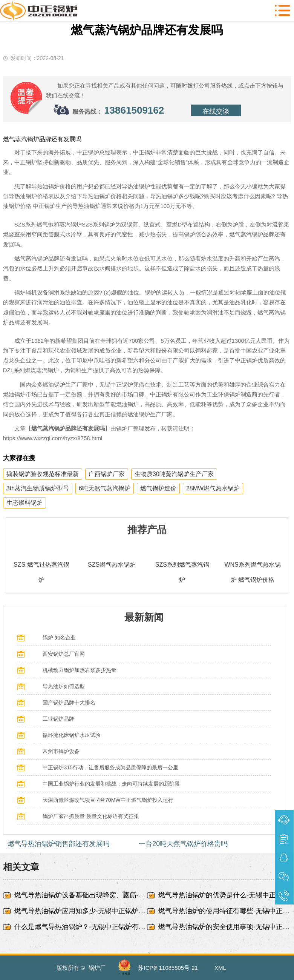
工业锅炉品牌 (58, 719)
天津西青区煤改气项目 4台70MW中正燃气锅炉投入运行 (108, 800)
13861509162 (134, 110)
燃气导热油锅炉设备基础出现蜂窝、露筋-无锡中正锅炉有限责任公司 (81, 895)
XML (220, 968)
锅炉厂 (97, 968)
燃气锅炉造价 (158, 488)
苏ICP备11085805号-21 (168, 968)
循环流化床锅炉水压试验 (72, 735)
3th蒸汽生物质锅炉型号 (38, 488)
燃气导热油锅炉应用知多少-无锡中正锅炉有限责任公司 (81, 911)
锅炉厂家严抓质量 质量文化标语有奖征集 (91, 816)
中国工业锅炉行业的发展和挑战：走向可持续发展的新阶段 (111, 784)
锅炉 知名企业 (59, 638)
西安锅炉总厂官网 (64, 654)
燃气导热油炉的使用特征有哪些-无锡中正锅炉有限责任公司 (225, 911)
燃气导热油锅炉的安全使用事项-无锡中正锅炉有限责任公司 (225, 927)
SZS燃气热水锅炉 (112, 565)
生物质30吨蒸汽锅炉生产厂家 (174, 474)
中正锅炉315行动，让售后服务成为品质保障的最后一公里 (110, 767)
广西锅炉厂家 (107, 474)
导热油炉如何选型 (64, 686)
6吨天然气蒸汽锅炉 (105, 488)
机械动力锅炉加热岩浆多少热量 (80, 670)
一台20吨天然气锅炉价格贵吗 (183, 844)
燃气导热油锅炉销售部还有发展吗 (58, 844)
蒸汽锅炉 (27, 139)
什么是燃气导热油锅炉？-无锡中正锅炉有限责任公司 (81, 927)
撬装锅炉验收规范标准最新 (43, 474)
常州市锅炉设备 (61, 751)
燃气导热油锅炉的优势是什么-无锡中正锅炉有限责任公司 (225, 895)
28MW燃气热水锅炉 (213, 488)
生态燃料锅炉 (24, 503)
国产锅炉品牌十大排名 (69, 703)
